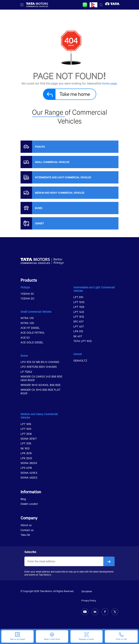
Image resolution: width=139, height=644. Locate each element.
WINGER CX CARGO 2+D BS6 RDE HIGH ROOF (41, 378)
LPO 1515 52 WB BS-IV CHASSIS (40, 362)
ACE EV (25, 338)
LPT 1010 (79, 302)
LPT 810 (78, 297)
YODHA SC (27, 294)
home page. (110, 83)
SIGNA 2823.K (29, 463)
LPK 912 (78, 331)
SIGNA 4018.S (29, 473)
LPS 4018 (26, 468)
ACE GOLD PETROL (33, 333)
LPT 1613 (26, 429)
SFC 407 (78, 321)
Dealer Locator (29, 504)
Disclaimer (87, 591)
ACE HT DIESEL (30, 328)
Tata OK (25, 535)
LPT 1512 (79, 317)
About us (26, 525)
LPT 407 (79, 326)
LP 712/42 (26, 372)
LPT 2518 (26, 434)
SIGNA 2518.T (29, 439)
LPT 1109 (79, 307)
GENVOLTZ (80, 361)
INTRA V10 (27, 318)
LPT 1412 (79, 312)
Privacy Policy (89, 600)
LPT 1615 (26, 424)
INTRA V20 (27, 323)
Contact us (27, 530)
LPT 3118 (26, 443)
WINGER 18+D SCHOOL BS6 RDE (41, 385)
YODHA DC (27, 298)
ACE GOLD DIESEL (32, 342)
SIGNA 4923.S (29, 477)
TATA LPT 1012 (82, 341)
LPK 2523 (26, 458)
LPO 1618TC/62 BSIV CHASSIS (39, 367)
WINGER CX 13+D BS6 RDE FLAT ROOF (41, 391)
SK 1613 (25, 448)
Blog (23, 499)
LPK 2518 (26, 453)
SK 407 (78, 336)
